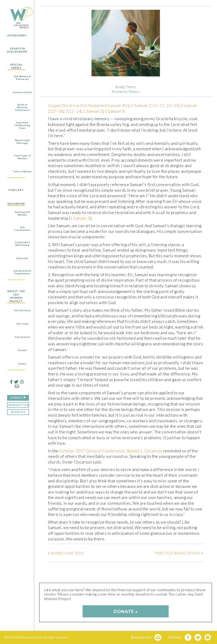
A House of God (22, 92)
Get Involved (22, 337)
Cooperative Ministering (22, 244)
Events (22, 364)
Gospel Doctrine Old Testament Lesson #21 (89, 106)
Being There (126, 87)
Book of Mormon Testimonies (22, 107)
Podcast (16, 190)
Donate (22, 350)
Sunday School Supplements (22, 272)
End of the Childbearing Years (22, 125)
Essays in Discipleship (17, 50)
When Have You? (67, 553)
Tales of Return (22, 171)
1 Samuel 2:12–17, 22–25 (155, 106)
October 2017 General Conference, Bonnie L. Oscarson (111, 451)
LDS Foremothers (22, 229)
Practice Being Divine (178, 553)
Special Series (16, 66)
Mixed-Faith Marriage (22, 142)
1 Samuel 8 (115, 111)
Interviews (17, 36)
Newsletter (18, 405)
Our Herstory (22, 310)
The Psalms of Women (22, 157)
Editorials (22, 258)
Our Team (22, 324)
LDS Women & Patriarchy (22, 78)
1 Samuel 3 (93, 111)
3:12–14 (73, 111)
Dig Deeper (16, 204)
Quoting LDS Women (22, 213)
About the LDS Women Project (16, 296)
